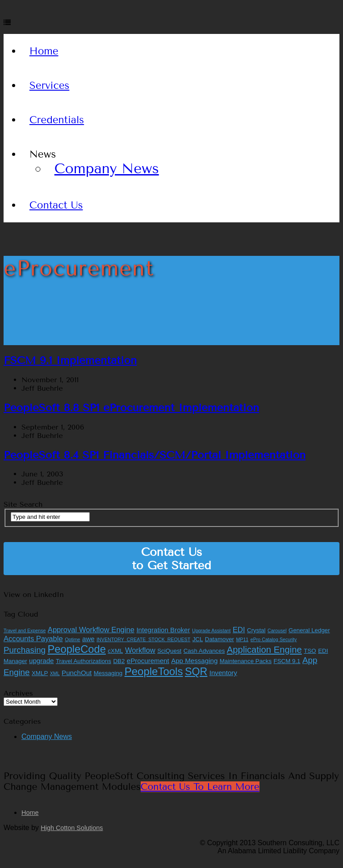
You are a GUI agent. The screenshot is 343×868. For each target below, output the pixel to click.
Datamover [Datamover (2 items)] (220, 639)
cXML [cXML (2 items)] (115, 651)
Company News (107, 169)
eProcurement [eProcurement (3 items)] (148, 661)
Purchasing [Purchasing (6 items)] (25, 650)
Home (44, 51)
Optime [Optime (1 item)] (72, 639)
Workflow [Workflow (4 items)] (140, 650)
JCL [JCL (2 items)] (198, 639)
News (43, 154)
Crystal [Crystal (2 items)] (256, 630)
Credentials (57, 120)
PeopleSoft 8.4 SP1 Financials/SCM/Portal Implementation (155, 455)
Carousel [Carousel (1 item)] (277, 630)
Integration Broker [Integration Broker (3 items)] (163, 630)
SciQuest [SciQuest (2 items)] (169, 651)
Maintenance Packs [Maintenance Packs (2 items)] (246, 661)
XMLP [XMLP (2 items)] (40, 673)
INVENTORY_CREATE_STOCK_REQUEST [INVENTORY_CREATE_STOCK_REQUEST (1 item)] (143, 639)
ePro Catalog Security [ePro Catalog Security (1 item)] (274, 639)
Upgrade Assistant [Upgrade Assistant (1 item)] (211, 630)
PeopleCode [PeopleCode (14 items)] (77, 649)
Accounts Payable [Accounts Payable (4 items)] (33, 639)
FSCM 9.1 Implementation (70, 360)
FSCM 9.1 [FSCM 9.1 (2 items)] (287, 661)
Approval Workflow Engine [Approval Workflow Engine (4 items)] (91, 630)
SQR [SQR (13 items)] (196, 672)
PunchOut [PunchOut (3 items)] (77, 673)
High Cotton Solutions (72, 828)
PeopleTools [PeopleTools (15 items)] (154, 671)
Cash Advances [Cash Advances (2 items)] (204, 651)
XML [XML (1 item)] (55, 673)
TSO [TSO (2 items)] (310, 651)
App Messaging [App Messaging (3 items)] (194, 661)
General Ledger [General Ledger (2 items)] (309, 630)
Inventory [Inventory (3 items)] (223, 673)
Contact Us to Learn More (200, 787)
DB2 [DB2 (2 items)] (119, 661)
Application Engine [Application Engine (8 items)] (264, 650)
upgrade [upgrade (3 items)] (41, 661)
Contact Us (56, 205)
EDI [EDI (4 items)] (239, 630)
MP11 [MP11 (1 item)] (242, 639)
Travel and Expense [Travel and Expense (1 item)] (25, 630)
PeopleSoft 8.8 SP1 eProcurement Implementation (131, 408)
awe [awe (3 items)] (88, 639)
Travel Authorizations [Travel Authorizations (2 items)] (84, 661)
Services (50, 86)
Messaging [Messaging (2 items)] (108, 673)
